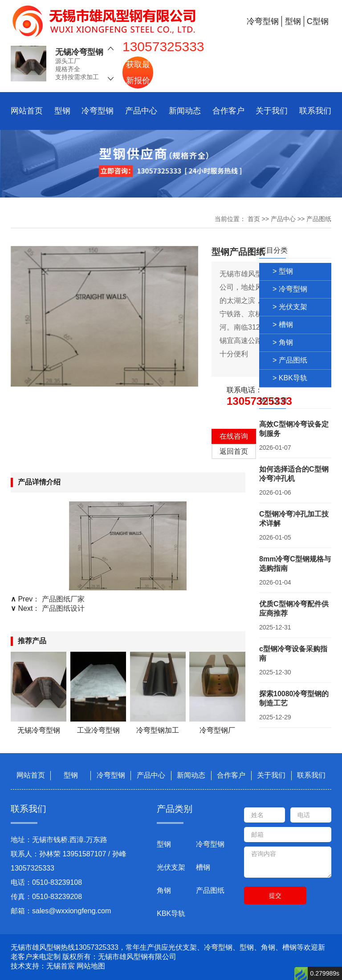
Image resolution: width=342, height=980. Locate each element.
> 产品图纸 (290, 360)
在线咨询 (234, 436)
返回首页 (234, 451)
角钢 (164, 890)
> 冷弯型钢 (290, 289)
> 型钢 (283, 271)
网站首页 (27, 111)
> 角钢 (283, 342)
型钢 (62, 111)
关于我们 (272, 111)
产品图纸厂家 (63, 599)
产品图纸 (319, 219)
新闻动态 (185, 111)
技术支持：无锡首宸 (43, 966)
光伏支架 (171, 867)
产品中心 (141, 111)
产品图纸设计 (63, 608)
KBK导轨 (171, 913)
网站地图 (91, 966)
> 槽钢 (283, 325)
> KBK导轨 (290, 378)
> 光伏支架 (290, 307)
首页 (254, 219)
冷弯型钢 (98, 111)
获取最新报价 (138, 73)
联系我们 (315, 111)
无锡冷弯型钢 (79, 52)
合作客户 (228, 111)
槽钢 (203, 867)
